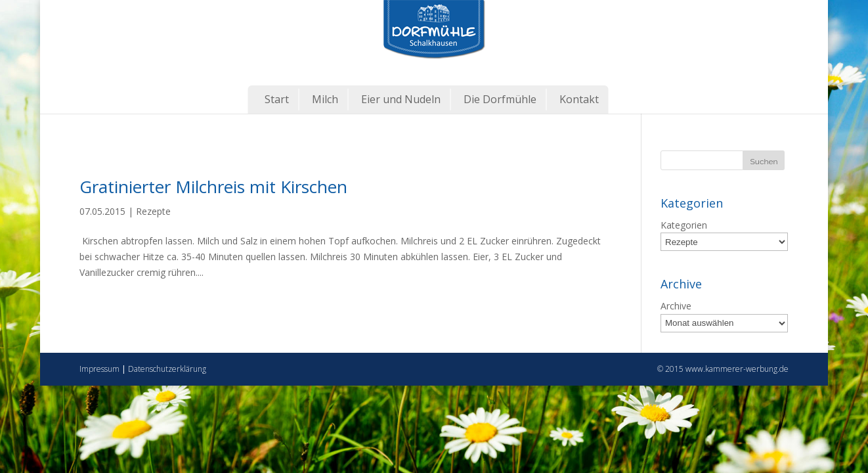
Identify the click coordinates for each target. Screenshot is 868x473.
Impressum (99, 369)
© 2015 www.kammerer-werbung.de (723, 369)
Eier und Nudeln (401, 99)
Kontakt (579, 99)
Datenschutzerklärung (167, 369)
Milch (325, 99)
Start (277, 99)
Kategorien (684, 225)
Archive (676, 306)
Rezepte (153, 211)
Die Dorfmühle (500, 99)
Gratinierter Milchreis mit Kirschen (213, 187)
